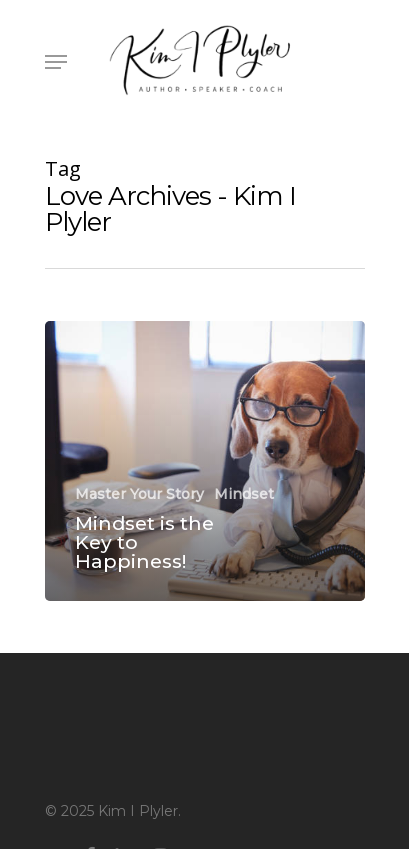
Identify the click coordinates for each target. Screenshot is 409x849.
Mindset (244, 494)
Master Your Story (139, 494)
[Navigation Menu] (56, 62)
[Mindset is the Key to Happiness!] (205, 461)
